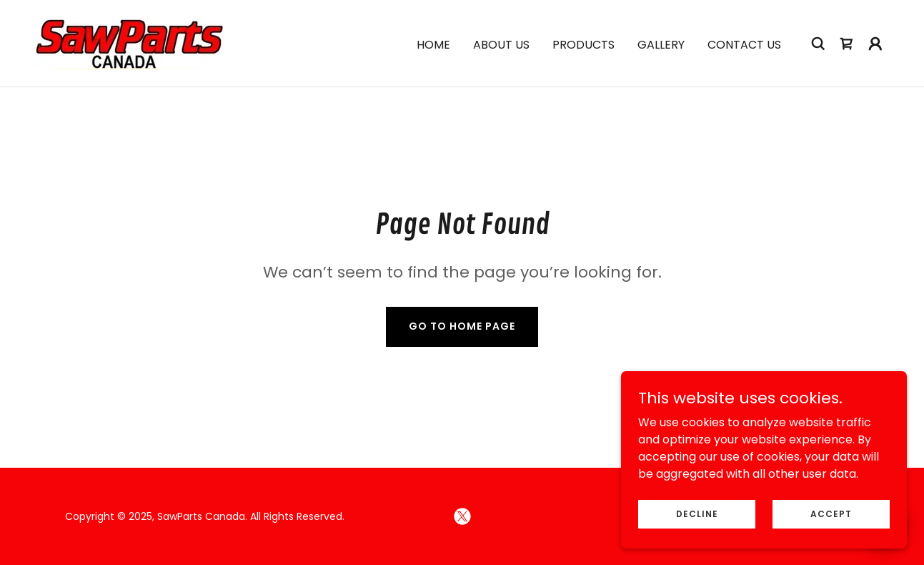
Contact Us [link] (744, 45)
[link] (129, 43)
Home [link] (433, 45)
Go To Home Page (462, 326)
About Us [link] (501, 45)
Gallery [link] (661, 45)
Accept (831, 513)
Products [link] (583, 45)
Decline (697, 513)
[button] (875, 44)
